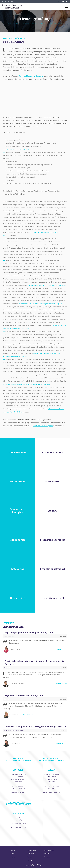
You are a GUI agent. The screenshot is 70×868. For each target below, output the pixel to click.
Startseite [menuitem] (13, 850)
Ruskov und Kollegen (13, 23)
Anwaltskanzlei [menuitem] (32, 850)
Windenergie (17, 540)
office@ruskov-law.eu (18, 760)
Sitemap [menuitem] (30, 860)
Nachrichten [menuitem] (31, 854)
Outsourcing (17, 598)
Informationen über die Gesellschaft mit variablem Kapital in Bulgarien (27, 384)
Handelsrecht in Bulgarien (43, 426)
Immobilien (17, 482)
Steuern (53, 511)
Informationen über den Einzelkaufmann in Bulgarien (47, 285)
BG (63, 2)
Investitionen (18, 452)
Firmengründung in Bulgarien (55, 23)
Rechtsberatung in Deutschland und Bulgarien (33, 23)
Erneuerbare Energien (17, 511)
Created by (35, 864)
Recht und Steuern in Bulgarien (31, 76)
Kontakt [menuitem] (30, 857)
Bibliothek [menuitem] (47, 854)
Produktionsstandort (53, 569)
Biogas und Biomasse (52, 540)
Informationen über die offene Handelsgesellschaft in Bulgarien (40, 304)
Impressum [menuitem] (48, 857)
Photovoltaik (17, 569)
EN (66, 2)
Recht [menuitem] (12, 854)
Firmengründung (53, 452)
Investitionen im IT (53, 598)
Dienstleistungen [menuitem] (49, 850)
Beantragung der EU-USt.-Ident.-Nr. (18, 149)
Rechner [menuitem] (13, 857)
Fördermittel (52, 482)
